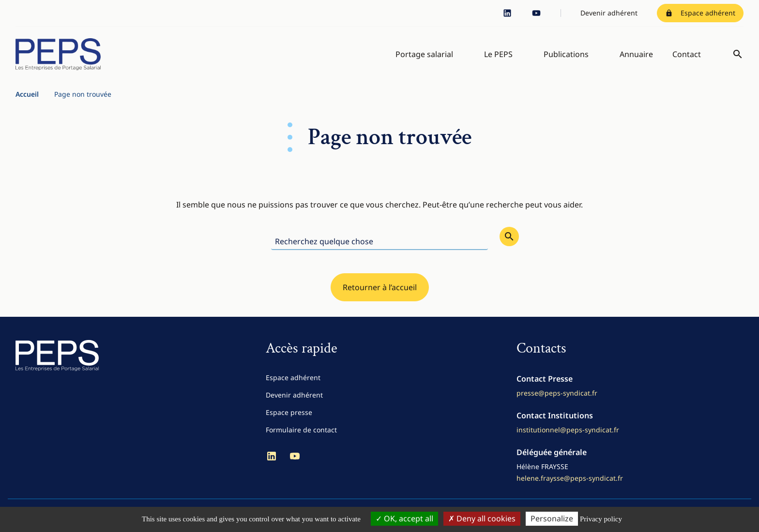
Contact (687, 54)
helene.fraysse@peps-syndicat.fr (570, 478)
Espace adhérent (700, 13)
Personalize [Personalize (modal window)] (552, 518)
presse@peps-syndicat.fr (557, 393)
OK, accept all (404, 518)
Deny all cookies (482, 518)
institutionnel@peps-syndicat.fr (568, 430)
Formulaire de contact (301, 430)
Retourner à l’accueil (380, 287)
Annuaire (636, 54)
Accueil (27, 94)
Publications (566, 54)
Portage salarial (424, 54)
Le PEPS (498, 54)
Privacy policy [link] (601, 519)
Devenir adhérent (609, 13)
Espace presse (289, 412)
